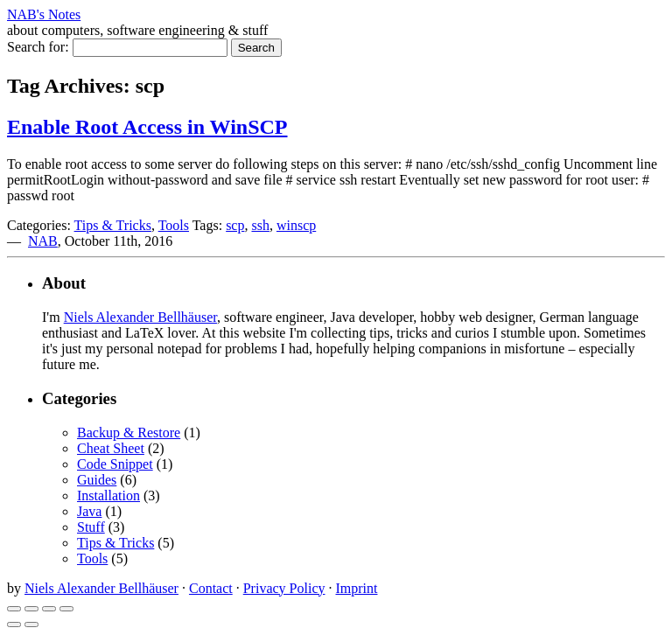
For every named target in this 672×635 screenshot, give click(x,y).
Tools (174, 225)
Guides (97, 480)
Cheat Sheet (111, 448)
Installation (108, 495)
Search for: (38, 47)
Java (89, 511)
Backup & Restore (129, 433)
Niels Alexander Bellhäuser (140, 317)
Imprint (356, 588)
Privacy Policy (284, 588)
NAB (43, 241)
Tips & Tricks (113, 225)
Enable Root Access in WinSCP (147, 127)
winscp (296, 225)
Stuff (91, 527)
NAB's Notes (44, 14)
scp (235, 225)
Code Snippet (115, 464)
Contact (211, 588)
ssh (260, 225)
